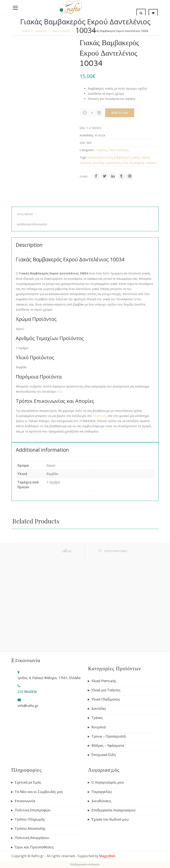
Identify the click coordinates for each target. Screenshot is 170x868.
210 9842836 (27, 692)
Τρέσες (97, 718)
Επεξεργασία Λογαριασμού (113, 810)
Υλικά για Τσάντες (106, 690)
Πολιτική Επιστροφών (33, 810)
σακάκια (151, 163)
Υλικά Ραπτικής (118, 150)
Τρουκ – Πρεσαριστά (109, 736)
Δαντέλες (99, 709)
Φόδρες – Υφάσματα (108, 746)
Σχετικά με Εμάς (28, 782)
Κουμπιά (99, 727)
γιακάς (145, 157)
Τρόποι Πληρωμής (30, 819)
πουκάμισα (137, 163)
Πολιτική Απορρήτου (32, 838)
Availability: (87, 135)
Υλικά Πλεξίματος (106, 699)
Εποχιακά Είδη (104, 755)
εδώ (60, 391)
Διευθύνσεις (101, 801)
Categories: (87, 150)
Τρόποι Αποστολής (30, 829)
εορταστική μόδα (116, 163)
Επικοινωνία (25, 801)
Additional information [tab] (32, 224)
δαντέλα (98, 163)
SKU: (83, 128)
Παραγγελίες (102, 792)
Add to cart (123, 113)
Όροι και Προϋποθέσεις (34, 847)
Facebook (99, 416)
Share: (84, 176)
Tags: (83, 157)
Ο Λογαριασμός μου (108, 782)
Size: (83, 143)
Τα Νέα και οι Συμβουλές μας (39, 792)
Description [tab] (25, 214)
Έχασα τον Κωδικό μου (110, 819)
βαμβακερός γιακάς (127, 157)
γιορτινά (85, 163)
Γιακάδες (101, 150)
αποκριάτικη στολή (100, 157)
